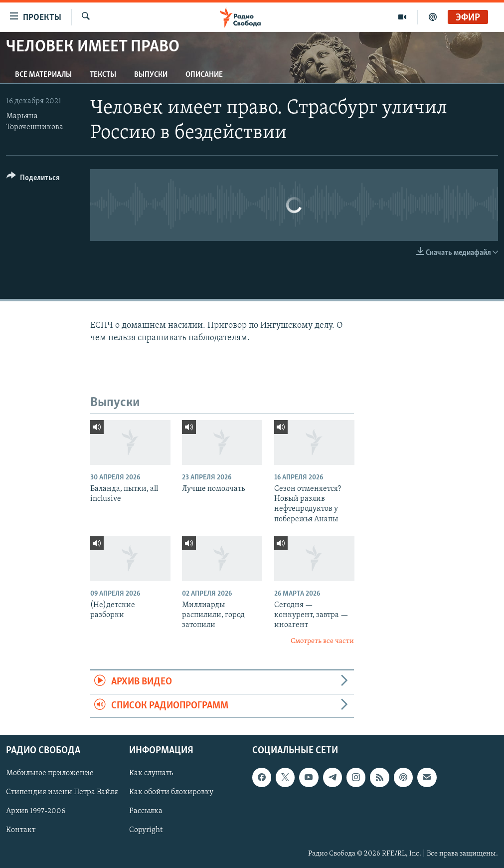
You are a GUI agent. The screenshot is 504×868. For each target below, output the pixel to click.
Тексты (103, 75)
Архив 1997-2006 (36, 811)
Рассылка (146, 811)
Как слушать (151, 773)
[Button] (33, 179)
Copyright (146, 830)
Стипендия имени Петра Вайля (62, 792)
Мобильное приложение (50, 773)
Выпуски (151, 75)
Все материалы (43, 75)
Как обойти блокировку (171, 792)
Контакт (21, 830)
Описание (204, 75)
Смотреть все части (322, 641)
